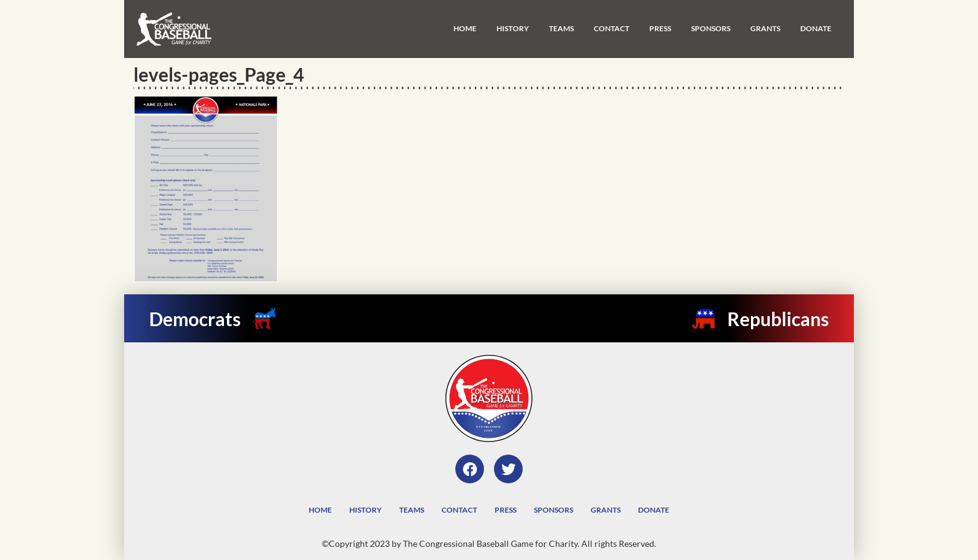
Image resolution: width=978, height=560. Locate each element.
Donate (816, 28)
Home (465, 28)
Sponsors (711, 28)
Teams (561, 28)
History (513, 28)
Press (660, 28)
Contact (612, 28)
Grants (765, 28)
